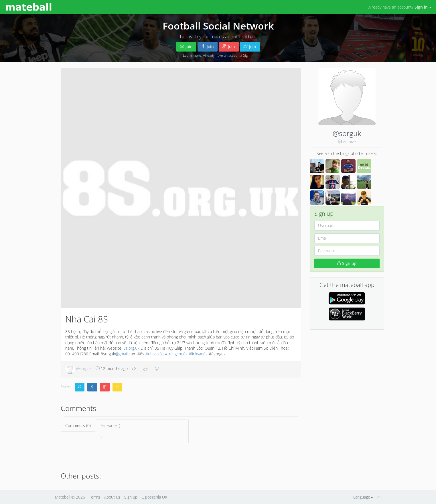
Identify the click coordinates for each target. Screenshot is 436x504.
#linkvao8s (198, 354)
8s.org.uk (131, 348)
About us (112, 497)
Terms (95, 497)
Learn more (192, 55)
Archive (349, 142)
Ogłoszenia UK (154, 497)
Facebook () (142, 431)
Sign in (248, 55)
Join (186, 47)
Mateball (63, 497)
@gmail (121, 354)
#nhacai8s (155, 354)
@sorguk (347, 133)
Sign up (347, 263)
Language (363, 497)
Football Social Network (218, 26)
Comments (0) (78, 425)
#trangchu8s (176, 354)
